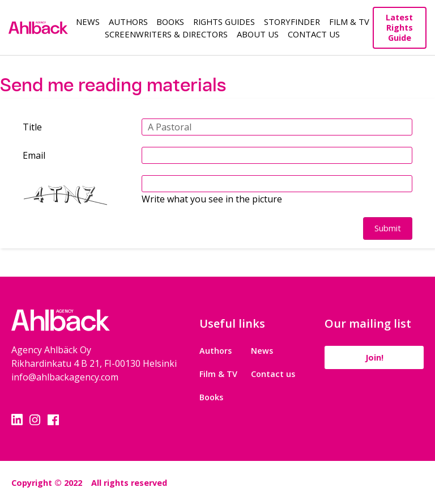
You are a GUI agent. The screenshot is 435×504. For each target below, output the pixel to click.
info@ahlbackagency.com (65, 377)
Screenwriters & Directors (166, 34)
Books (170, 22)
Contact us (273, 374)
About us (258, 34)
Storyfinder (292, 22)
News (88, 22)
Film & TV (349, 22)
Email (34, 155)
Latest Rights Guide (399, 27)
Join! (374, 357)
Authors (128, 22)
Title (32, 127)
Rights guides (224, 22)
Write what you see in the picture (212, 199)
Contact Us (314, 34)
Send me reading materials (113, 85)
